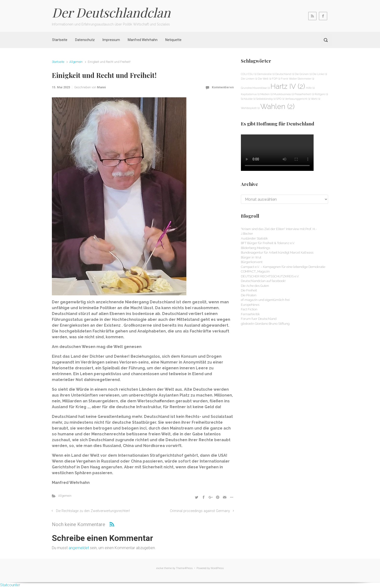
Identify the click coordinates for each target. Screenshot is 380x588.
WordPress (217, 568)
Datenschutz (85, 40)
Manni (101, 87)
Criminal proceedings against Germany (200, 511)
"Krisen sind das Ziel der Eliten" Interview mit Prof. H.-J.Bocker (279, 231)
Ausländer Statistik (254, 238)
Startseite (60, 40)
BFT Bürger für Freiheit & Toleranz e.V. (268, 243)
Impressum (111, 40)
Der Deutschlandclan (111, 12)
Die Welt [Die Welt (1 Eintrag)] (265, 79)
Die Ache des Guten (255, 286)
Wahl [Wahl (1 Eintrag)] (316, 99)
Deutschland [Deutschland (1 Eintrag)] (285, 74)
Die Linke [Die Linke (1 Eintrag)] (320, 74)
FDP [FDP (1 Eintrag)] (276, 79)
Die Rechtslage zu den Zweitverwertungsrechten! (93, 511)
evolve (160, 568)
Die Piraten (249, 295)
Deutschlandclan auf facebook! (263, 281)
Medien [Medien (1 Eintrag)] (266, 94)
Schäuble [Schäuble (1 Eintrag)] (248, 99)
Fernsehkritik (250, 314)
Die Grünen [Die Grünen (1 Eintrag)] (303, 74)
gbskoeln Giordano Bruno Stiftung (265, 324)
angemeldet (79, 548)
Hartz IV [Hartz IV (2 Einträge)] (288, 86)
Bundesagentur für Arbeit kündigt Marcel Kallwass (277, 253)
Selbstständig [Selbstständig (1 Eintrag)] (266, 99)
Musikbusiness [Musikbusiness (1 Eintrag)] (284, 94)
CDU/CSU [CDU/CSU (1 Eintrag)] (249, 74)
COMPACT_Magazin (255, 271)
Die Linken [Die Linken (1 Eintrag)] (249, 79)
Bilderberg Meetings (255, 248)
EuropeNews (250, 305)
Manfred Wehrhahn (143, 40)
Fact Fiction (249, 309)
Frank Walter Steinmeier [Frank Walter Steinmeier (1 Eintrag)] (297, 79)
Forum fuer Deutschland (259, 319)
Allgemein (76, 62)
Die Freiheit (249, 290)
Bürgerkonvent (252, 262)
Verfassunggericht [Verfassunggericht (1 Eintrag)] (298, 99)
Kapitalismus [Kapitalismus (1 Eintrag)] (250, 94)
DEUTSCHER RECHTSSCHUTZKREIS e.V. (270, 276)
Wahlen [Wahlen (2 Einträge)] (277, 106)
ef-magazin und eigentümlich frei (265, 300)
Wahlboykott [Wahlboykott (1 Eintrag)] (250, 108)
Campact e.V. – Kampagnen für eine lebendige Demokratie (283, 267)
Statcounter (10, 585)
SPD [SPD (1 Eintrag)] (280, 99)
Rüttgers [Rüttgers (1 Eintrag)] (321, 94)
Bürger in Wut (251, 257)
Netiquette (173, 40)
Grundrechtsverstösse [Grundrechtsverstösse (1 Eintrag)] (255, 88)
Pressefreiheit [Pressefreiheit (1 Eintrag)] (304, 94)
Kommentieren (223, 87)
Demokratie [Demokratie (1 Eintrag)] (266, 74)
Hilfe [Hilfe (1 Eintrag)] (310, 88)
